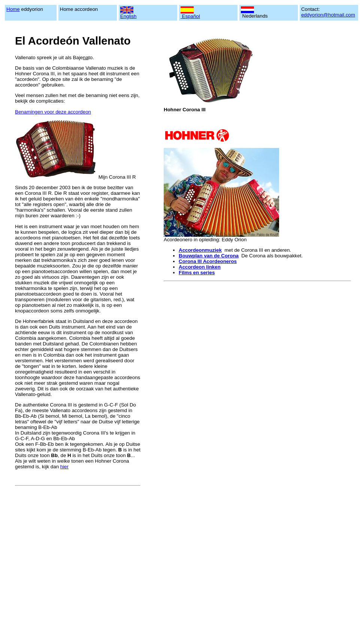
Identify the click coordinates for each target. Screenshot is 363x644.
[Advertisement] (70, 559)
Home (13, 9)
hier (64, 467)
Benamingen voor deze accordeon (53, 112)
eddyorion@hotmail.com (328, 15)
